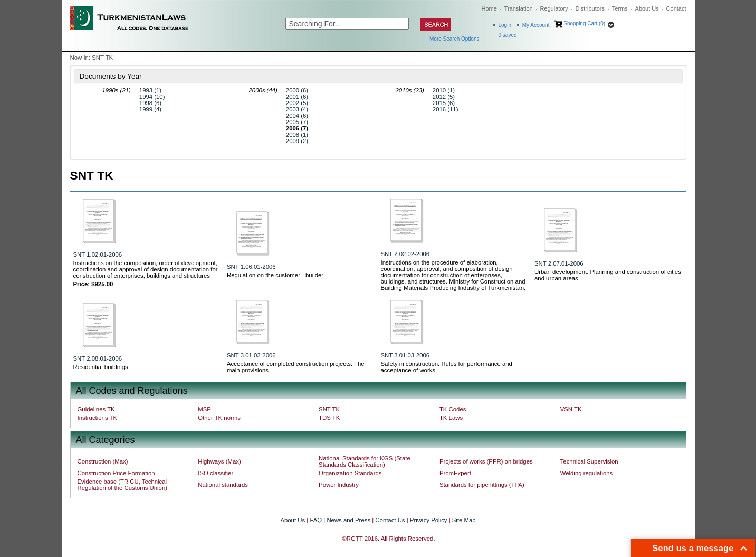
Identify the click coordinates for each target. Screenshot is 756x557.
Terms (620, 8)
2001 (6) (297, 97)
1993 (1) (150, 90)
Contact (676, 8)
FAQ (316, 520)
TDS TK (329, 418)
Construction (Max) (103, 461)
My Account (536, 25)
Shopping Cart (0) (584, 23)
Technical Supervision (589, 461)
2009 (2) (297, 141)
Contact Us (390, 520)
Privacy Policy (429, 520)
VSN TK (571, 409)
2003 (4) (297, 109)
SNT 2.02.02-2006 (405, 254)
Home (489, 8)
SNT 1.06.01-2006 (251, 267)
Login (505, 25)
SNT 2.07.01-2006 (559, 263)
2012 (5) (444, 97)
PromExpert (455, 473)
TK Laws (451, 418)
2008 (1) (297, 135)
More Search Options (454, 39)
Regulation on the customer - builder (275, 275)
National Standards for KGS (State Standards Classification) (365, 461)
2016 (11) (446, 109)
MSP (204, 409)
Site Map (464, 520)
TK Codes (453, 409)
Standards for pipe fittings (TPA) (482, 485)
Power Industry (339, 485)
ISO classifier (216, 473)
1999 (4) (150, 109)
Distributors (590, 8)
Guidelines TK (96, 409)
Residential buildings (101, 367)
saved (508, 35)
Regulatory (554, 8)
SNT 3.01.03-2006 (405, 355)
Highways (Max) (219, 461)
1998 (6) (150, 103)
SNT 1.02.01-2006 (98, 254)
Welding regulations (587, 473)
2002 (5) (297, 103)
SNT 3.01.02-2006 (251, 355)
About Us (647, 8)
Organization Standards (350, 473)
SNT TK (329, 409)
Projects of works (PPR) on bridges (486, 461)
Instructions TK (98, 418)
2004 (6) (297, 116)
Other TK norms (219, 418)
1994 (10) (152, 97)
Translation (519, 8)
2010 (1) (444, 90)
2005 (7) (297, 122)
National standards (223, 485)
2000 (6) (297, 90)
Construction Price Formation (116, 473)
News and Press (348, 520)
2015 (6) (444, 103)
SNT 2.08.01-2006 (98, 358)
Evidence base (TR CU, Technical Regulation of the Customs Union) (122, 485)
